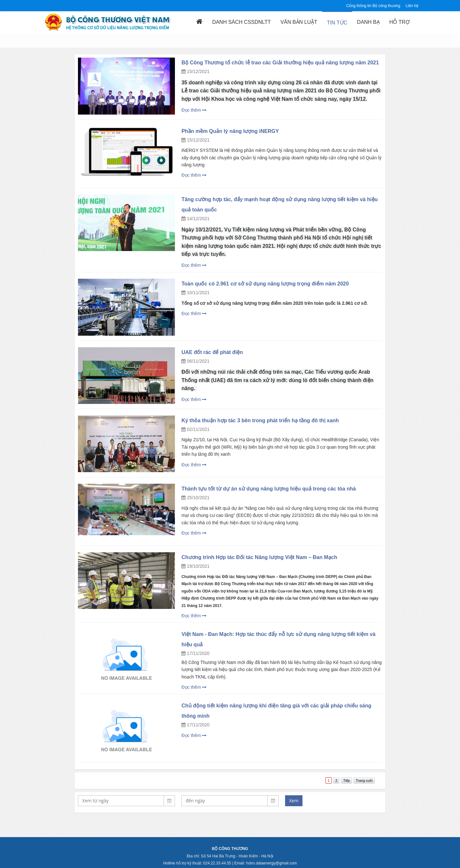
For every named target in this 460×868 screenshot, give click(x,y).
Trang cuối (364, 780)
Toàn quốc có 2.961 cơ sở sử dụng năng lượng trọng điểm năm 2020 (265, 284)
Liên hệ (412, 6)
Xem (294, 801)
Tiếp (346, 780)
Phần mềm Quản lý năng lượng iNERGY (230, 131)
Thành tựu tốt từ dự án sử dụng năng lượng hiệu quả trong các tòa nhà (268, 489)
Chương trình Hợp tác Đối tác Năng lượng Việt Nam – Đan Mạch (259, 557)
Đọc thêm (194, 110)
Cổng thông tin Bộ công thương (373, 6)
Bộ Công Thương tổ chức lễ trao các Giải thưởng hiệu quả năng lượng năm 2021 (280, 63)
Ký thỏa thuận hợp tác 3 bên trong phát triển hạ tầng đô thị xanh (260, 420)
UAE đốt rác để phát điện (212, 352)
